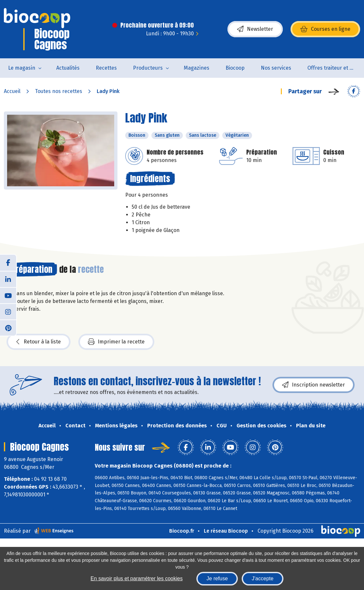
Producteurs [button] (148, 68)
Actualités (68, 68)
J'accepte (263, 578)
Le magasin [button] (22, 68)
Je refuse (217, 578)
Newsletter (255, 29)
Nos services (276, 68)
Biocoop (235, 68)
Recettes (106, 68)
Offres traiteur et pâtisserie (336, 68)
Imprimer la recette (116, 342)
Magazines (197, 68)
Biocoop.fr (182, 531)
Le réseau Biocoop (226, 531)
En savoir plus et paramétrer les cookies (137, 578)
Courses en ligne (325, 29)
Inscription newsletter (314, 385)
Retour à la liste (39, 342)
